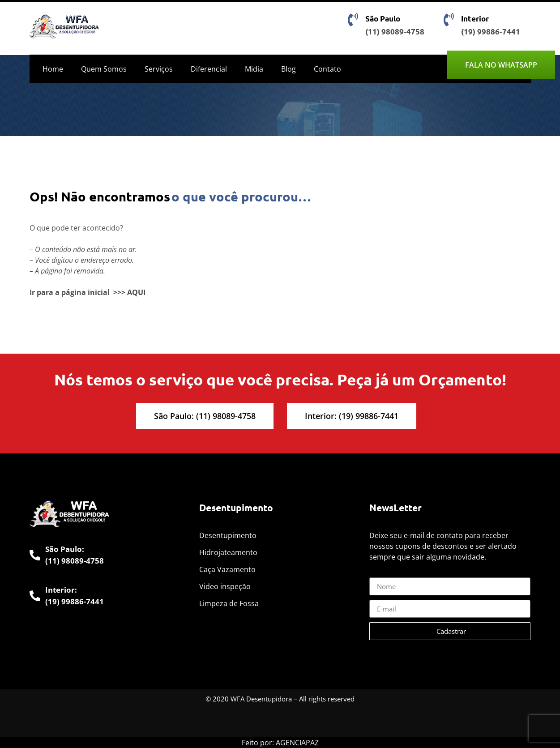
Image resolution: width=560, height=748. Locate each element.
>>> (119, 292)
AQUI (136, 292)
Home (53, 69)
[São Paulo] (353, 20)
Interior (475, 19)
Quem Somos (104, 69)
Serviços (159, 69)
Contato (327, 69)
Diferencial (209, 69)
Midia (254, 69)
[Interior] (449, 20)
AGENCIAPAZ (297, 743)
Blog (289, 69)
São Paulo (383, 19)
